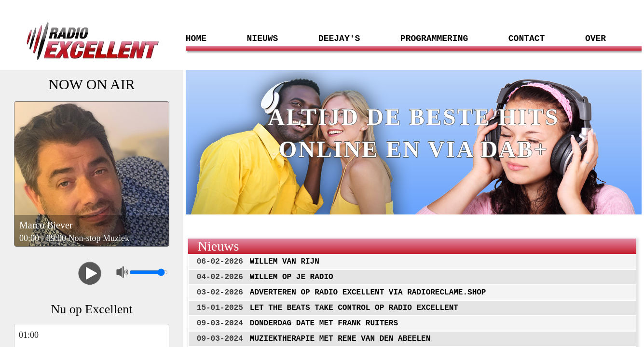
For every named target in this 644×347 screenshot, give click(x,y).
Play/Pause (90, 273)
